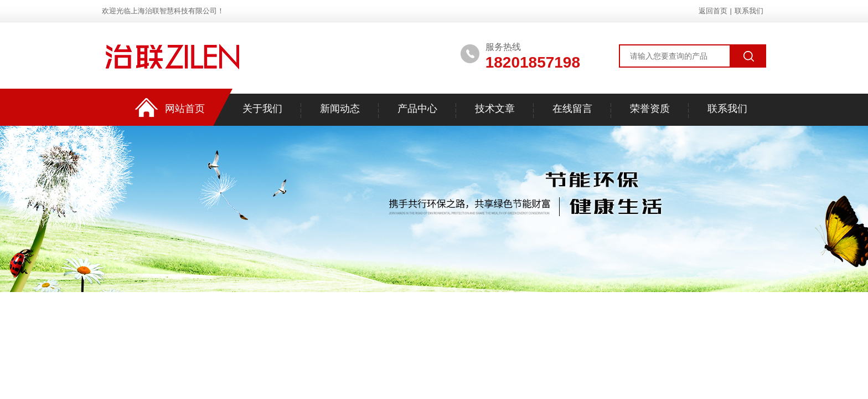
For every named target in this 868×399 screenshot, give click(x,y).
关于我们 (262, 109)
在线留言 (572, 109)
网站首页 (185, 109)
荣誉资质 (650, 109)
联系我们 (749, 11)
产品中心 (417, 109)
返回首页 (713, 11)
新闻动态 (340, 109)
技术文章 (495, 109)
